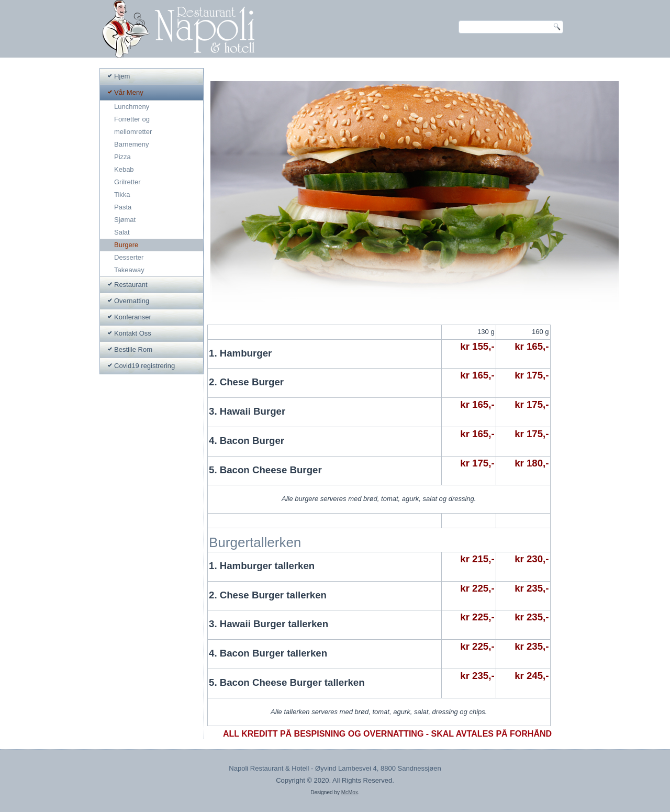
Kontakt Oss (133, 333)
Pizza (122, 157)
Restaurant (131, 285)
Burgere (126, 245)
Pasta (123, 207)
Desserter (129, 257)
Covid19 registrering (144, 366)
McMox (350, 793)
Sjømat (125, 220)
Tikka (122, 194)
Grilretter (127, 182)
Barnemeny (131, 144)
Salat (122, 232)
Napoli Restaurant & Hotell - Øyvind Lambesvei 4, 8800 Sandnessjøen (335, 769)
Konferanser (133, 317)
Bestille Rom (133, 349)
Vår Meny (129, 92)
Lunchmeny (132, 107)
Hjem (122, 76)
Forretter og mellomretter (133, 125)
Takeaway (129, 270)
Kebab (124, 169)
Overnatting (132, 301)
